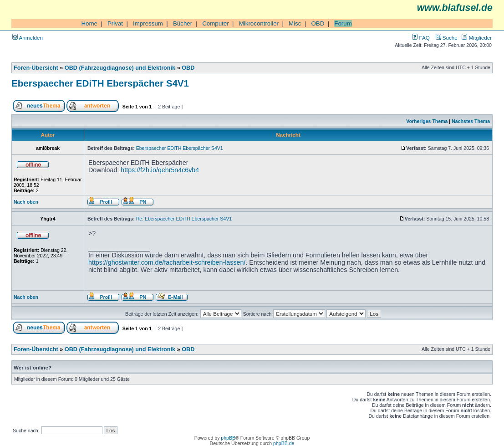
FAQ (421, 38)
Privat (115, 23)
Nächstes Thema (471, 121)
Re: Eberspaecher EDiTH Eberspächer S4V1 (184, 219)
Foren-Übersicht (36, 68)
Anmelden (28, 38)
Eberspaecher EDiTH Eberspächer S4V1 (100, 83)
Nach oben (26, 202)
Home (89, 23)
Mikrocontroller (259, 23)
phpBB (228, 438)
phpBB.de (284, 443)
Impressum (148, 23)
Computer (216, 23)
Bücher (183, 23)
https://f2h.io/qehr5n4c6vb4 (160, 170)
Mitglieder (477, 38)
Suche (447, 38)
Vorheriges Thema (427, 121)
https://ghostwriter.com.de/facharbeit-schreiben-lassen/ (167, 262)
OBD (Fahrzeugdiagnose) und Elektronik (120, 68)
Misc (295, 23)
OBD (318, 23)
